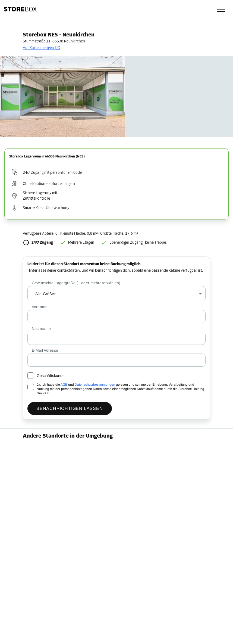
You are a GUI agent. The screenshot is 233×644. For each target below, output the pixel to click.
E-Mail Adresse (45, 350)
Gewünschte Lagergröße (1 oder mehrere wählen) (76, 283)
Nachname (41, 329)
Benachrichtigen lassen (70, 408)
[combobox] (117, 294)
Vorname (40, 307)
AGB (64, 385)
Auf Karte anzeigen (42, 48)
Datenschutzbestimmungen (95, 385)
